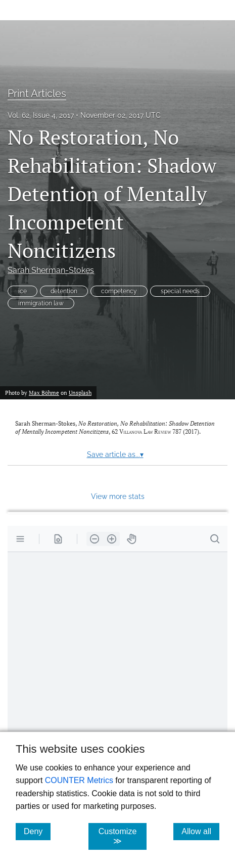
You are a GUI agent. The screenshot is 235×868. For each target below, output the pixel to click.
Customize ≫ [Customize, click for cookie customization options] (123, 836)
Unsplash (80, 393)
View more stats (118, 496)
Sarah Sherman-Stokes (51, 270)
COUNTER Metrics (79, 780)
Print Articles (37, 94)
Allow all (200, 831)
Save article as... (115, 454)
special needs (180, 291)
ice (22, 291)
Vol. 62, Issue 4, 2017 (41, 115)
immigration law (41, 303)
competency (119, 291)
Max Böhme (44, 393)
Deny (37, 831)
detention (64, 291)
